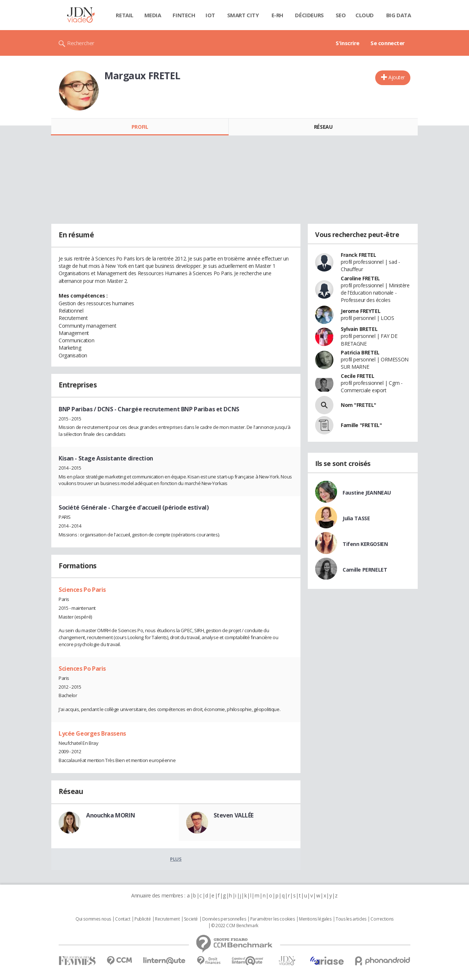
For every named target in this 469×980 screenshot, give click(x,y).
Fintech (184, 15)
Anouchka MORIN (110, 815)
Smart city (243, 15)
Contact (123, 919)
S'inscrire (348, 43)
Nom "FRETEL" (359, 405)
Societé (191, 919)
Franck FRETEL (359, 255)
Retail (124, 15)
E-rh (277, 15)
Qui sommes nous (93, 919)
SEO (341, 15)
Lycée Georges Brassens (92, 733)
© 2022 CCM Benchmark (235, 926)
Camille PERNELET (365, 570)
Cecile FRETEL (358, 376)
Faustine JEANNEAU (367, 493)
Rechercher (81, 43)
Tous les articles (351, 919)
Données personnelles (224, 919)
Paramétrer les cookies (273, 919)
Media (153, 15)
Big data (399, 15)
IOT (210, 15)
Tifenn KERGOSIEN (365, 544)
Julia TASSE (356, 518)
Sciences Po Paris (82, 590)
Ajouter (397, 77)
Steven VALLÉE (234, 815)
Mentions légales (315, 919)
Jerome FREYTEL (361, 311)
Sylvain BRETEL (359, 329)
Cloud (365, 15)
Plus (176, 859)
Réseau (323, 127)
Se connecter (388, 43)
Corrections (382, 919)
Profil (140, 127)
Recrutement (167, 919)
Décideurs (309, 15)
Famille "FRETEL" (361, 425)
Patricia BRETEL (360, 352)
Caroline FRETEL (360, 278)
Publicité (143, 919)
